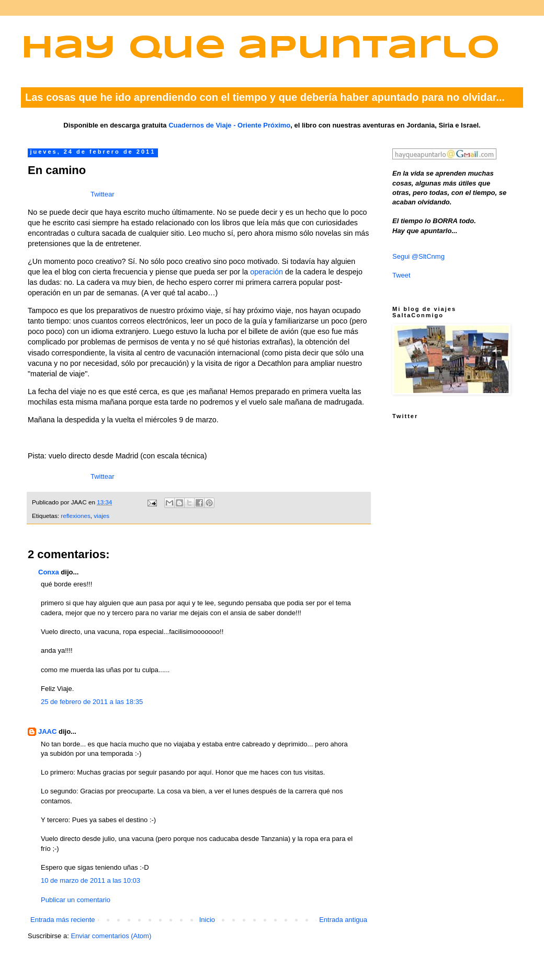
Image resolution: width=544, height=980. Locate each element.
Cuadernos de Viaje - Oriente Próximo (229, 125)
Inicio (207, 920)
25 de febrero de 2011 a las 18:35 (92, 702)
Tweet (401, 275)
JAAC (47, 731)
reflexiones (76, 516)
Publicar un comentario (76, 900)
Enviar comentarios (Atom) (111, 936)
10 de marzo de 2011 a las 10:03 (90, 880)
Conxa (49, 572)
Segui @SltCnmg (418, 256)
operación (267, 272)
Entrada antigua (343, 920)
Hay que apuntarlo (260, 49)
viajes (101, 516)
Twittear (103, 194)
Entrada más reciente (63, 920)
